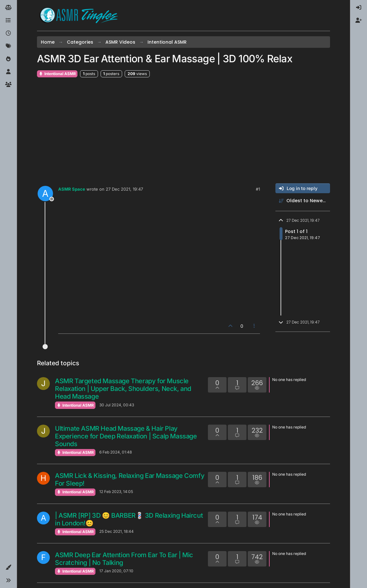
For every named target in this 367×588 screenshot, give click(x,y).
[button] (8, 567)
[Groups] (8, 85)
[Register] (359, 21)
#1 (258, 189)
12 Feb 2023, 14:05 (116, 492)
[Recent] (8, 33)
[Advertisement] (183, 131)
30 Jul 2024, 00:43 (117, 405)
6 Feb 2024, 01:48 (116, 452)
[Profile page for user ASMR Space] (45, 194)
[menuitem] (359, 8)
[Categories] (8, 21)
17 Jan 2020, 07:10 (116, 571)
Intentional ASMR (57, 74)
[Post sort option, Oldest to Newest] (303, 201)
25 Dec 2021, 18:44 (116, 531)
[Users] (8, 72)
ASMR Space (72, 189)
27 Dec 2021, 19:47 (124, 189)
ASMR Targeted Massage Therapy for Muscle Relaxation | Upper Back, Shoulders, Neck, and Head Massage (123, 389)
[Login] (359, 8)
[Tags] (8, 46)
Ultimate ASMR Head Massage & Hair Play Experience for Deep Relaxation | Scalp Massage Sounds (126, 436)
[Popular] (8, 59)
